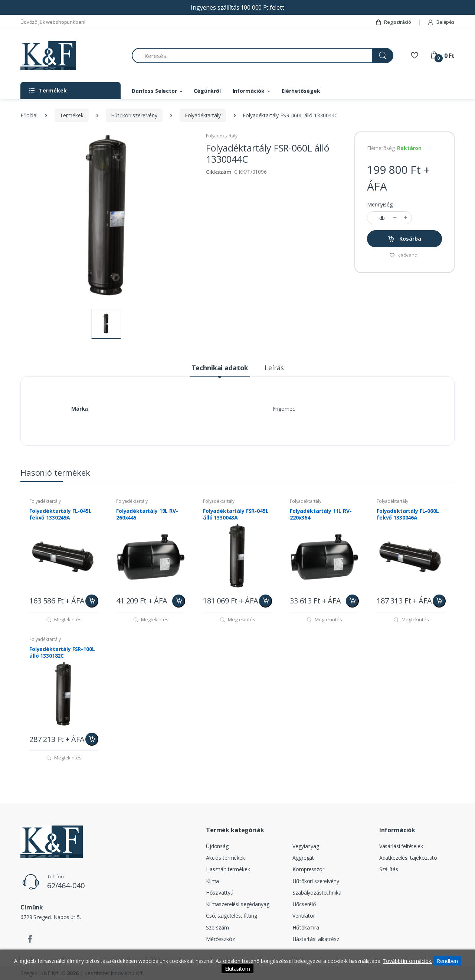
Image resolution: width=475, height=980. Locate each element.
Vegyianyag (306, 846)
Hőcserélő (304, 904)
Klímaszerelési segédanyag (237, 904)
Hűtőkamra (306, 927)
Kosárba (404, 239)
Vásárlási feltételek (401, 846)
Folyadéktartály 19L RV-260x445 (147, 514)
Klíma (212, 881)
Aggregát (303, 858)
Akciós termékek (225, 858)
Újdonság (217, 846)
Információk (249, 91)
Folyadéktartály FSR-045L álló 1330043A (236, 514)
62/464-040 (66, 885)
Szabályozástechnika (317, 893)
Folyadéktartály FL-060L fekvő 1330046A (408, 514)
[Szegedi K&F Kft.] (48, 56)
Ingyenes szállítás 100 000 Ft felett (237, 7)
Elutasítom (237, 969)
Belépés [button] (441, 22)
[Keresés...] (252, 56)
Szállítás (389, 869)
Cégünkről (207, 91)
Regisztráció (393, 22)
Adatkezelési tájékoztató (408, 858)
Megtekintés (64, 619)
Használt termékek (228, 869)
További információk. (407, 961)
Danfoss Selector (154, 91)
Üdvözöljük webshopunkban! (53, 22)
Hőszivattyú (220, 893)
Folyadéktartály (203, 115)
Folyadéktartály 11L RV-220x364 (321, 514)
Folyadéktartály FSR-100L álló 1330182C (62, 652)
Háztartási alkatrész (316, 939)
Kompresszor (308, 869)
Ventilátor (304, 916)
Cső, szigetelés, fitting (232, 916)
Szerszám (217, 927)
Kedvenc (403, 255)
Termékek (72, 115)
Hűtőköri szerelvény (134, 115)
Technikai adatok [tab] (220, 368)
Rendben (447, 961)
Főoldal (29, 115)
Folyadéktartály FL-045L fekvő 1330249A (60, 514)
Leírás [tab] (274, 368)
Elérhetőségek (301, 91)
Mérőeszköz (220, 939)
